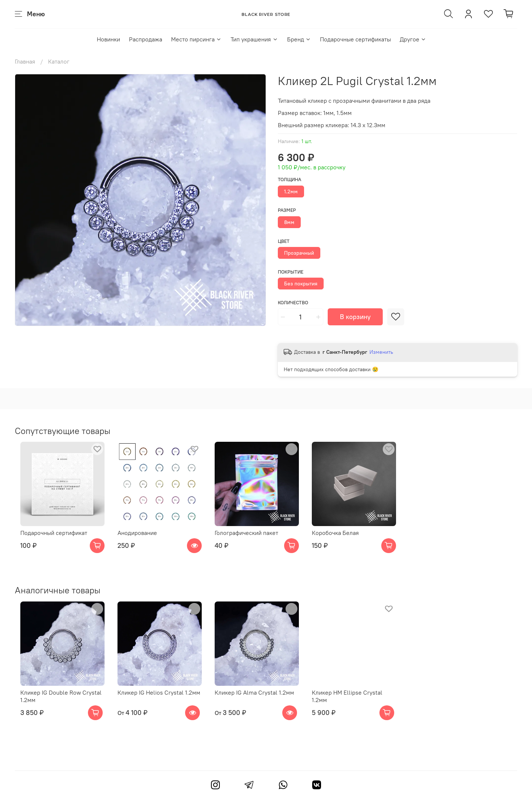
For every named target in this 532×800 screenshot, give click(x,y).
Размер (287, 210)
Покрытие (291, 272)
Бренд (299, 39)
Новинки (108, 39)
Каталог (59, 61)
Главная (25, 61)
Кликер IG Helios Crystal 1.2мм (159, 704)
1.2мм (291, 191)
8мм (289, 222)
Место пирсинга (196, 39)
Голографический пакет (253, 539)
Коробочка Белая (347, 539)
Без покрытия (301, 284)
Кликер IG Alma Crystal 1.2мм (261, 704)
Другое (413, 39)
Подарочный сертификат (48, 539)
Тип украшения (254, 39)
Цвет (284, 241)
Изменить (381, 352)
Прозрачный (299, 253)
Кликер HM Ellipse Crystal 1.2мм (368, 704)
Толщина (289, 179)
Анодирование (138, 539)
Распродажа (146, 39)
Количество (293, 303)
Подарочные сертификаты (355, 39)
